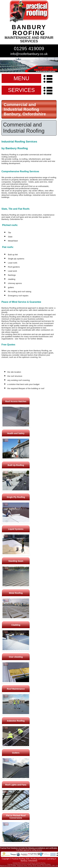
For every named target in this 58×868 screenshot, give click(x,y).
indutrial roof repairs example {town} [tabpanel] (29, 65)
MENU (21, 78)
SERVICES (21, 90)
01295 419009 (29, 49)
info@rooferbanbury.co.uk (29, 54)
